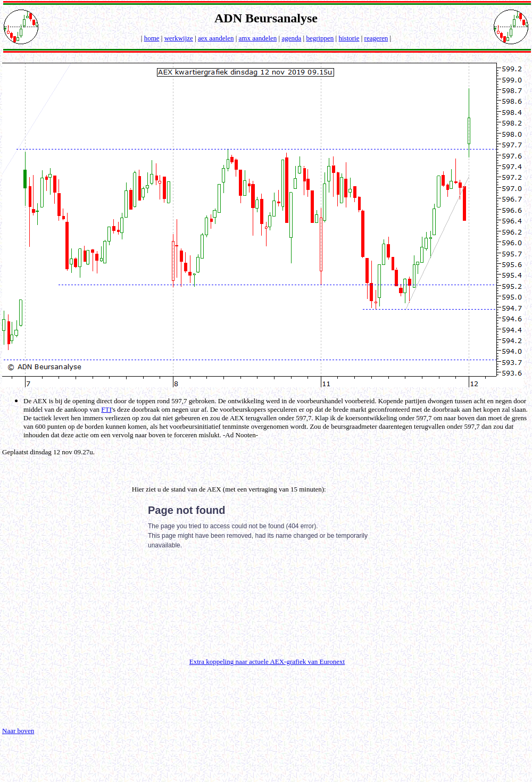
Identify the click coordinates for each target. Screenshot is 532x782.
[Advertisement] (64, 580)
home (152, 38)
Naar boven (18, 731)
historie (349, 38)
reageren (376, 38)
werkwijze (179, 38)
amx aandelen (258, 38)
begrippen (320, 38)
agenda (291, 38)
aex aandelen (216, 38)
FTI (106, 409)
